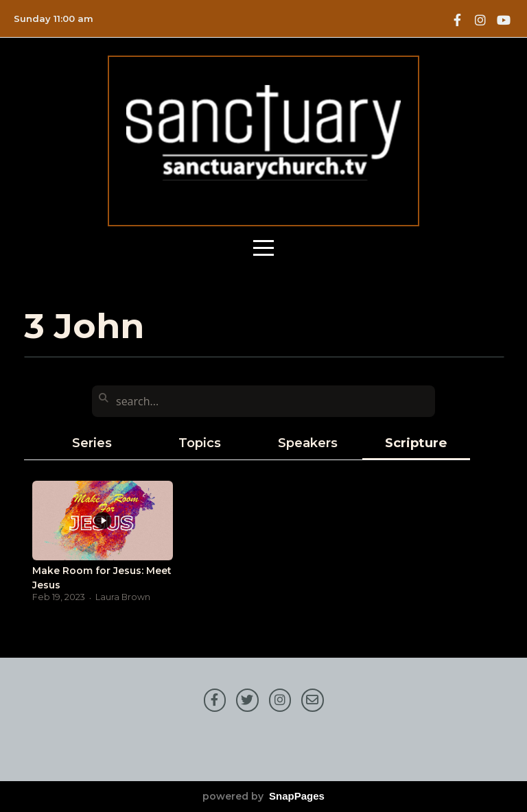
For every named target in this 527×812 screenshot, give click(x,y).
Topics (200, 443)
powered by (263, 796)
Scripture (416, 443)
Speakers (308, 443)
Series (92, 443)
